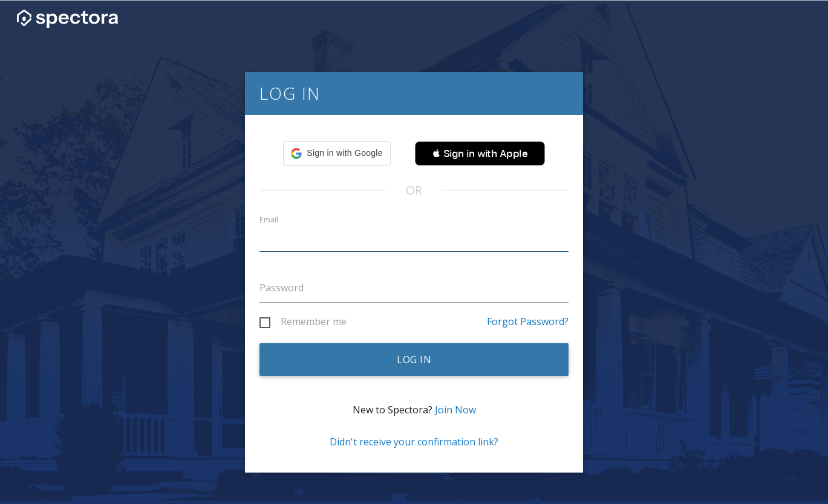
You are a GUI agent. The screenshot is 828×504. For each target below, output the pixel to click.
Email (269, 220)
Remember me (314, 322)
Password (282, 288)
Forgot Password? (528, 321)
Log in (414, 360)
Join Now (455, 410)
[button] (337, 153)
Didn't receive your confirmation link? (414, 442)
